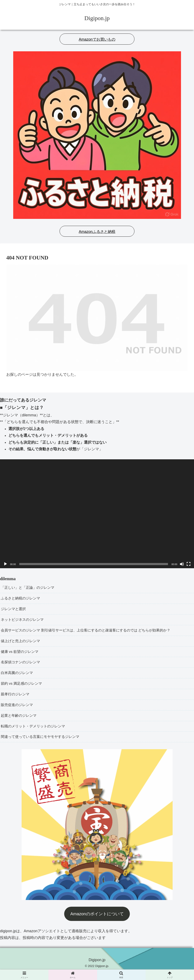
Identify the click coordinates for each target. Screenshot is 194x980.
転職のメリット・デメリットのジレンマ (35, 733)
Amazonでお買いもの (97, 39)
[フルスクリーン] (189, 564)
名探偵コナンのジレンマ (22, 666)
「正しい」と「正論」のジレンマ (29, 588)
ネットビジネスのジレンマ (23, 622)
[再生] (5, 564)
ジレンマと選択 (14, 610)
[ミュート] (182, 564)
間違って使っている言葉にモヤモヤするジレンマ (42, 745)
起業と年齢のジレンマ (20, 722)
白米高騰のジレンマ (18, 678)
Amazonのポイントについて (97, 922)
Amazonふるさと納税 (97, 232)
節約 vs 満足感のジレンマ (23, 689)
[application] (97, 514)
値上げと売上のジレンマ (22, 644)
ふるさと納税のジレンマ (22, 599)
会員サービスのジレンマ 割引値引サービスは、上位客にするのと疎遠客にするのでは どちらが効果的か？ (91, 633)
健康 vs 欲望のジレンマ (21, 655)
